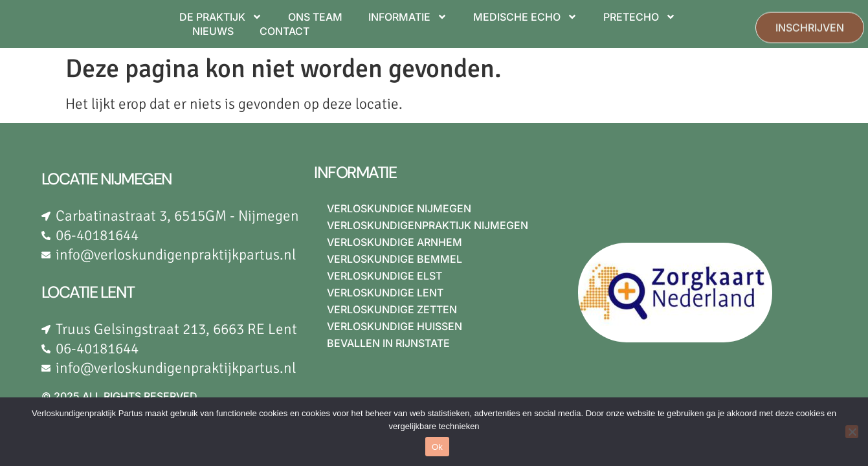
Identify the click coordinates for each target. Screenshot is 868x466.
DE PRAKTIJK (221, 17)
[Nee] (852, 432)
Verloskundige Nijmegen (399, 208)
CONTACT (284, 31)
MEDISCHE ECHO (525, 17)
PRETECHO (640, 17)
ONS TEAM (315, 17)
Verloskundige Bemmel (395, 259)
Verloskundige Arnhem (395, 242)
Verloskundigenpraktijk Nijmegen (428, 225)
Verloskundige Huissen (395, 326)
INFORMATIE (408, 17)
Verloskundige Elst (384, 276)
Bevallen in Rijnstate (388, 343)
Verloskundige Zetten (392, 309)
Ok (437, 447)
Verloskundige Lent (385, 293)
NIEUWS (213, 31)
